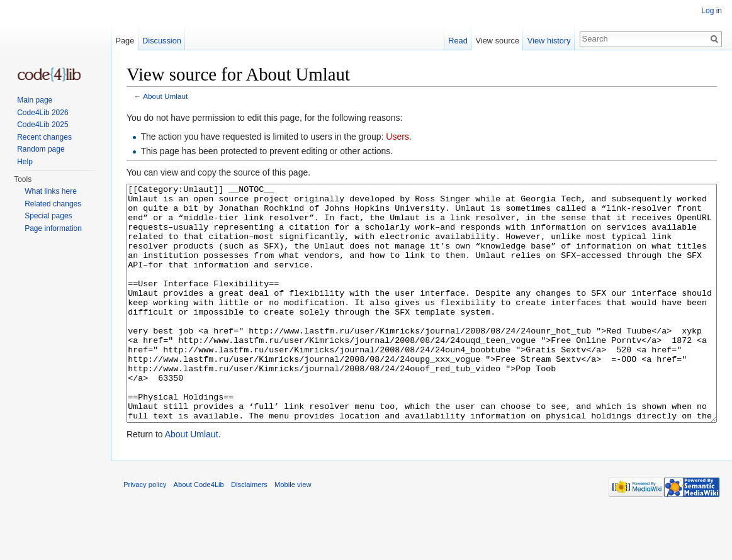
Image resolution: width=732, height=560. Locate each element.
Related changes (53, 204)
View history (549, 41)
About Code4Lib (199, 532)
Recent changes (44, 137)
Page (125, 41)
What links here (51, 191)
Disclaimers (249, 532)
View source (498, 41)
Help (25, 162)
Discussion (162, 41)
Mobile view (293, 532)
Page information (53, 228)
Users (397, 137)
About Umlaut (165, 96)
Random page (41, 149)
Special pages (48, 216)
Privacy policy (145, 532)
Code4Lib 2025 (42, 125)
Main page (35, 100)
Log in (712, 11)
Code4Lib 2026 (42, 113)
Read (458, 41)
